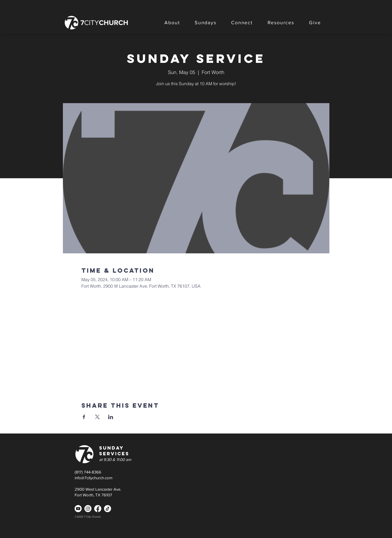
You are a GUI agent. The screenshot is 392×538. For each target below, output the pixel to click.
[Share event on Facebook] (84, 417)
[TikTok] (108, 509)
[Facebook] (98, 509)
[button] (172, 23)
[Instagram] (88, 509)
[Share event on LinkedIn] (111, 417)
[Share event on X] (97, 417)
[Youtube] (78, 509)
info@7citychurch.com (94, 478)
